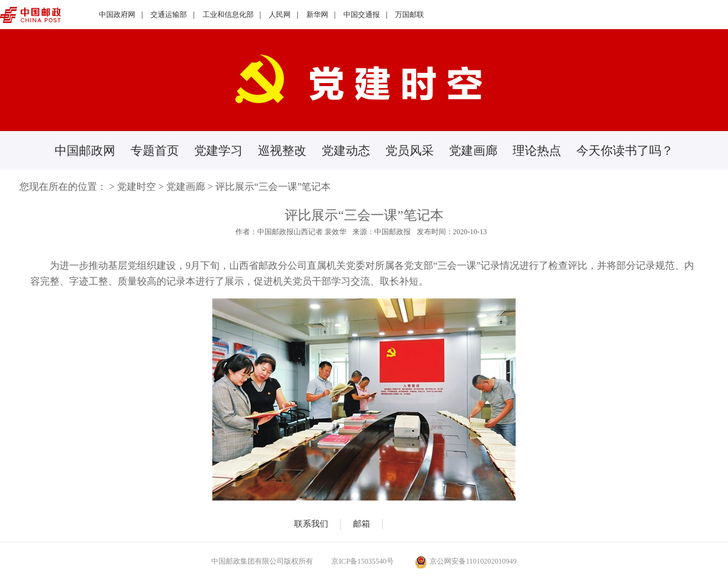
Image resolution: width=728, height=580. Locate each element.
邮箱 (362, 524)
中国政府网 (117, 15)
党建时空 (136, 187)
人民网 (280, 15)
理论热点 (537, 150)
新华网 (317, 15)
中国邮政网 (85, 150)
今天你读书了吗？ (625, 150)
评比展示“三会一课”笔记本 (273, 187)
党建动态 (346, 150)
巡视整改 (282, 150)
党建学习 (218, 150)
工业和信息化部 (228, 15)
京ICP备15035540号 (362, 561)
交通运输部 (169, 15)
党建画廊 (473, 150)
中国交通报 (362, 15)
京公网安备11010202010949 (466, 561)
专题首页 (155, 150)
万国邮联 (409, 15)
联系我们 (311, 524)
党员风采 (409, 150)
